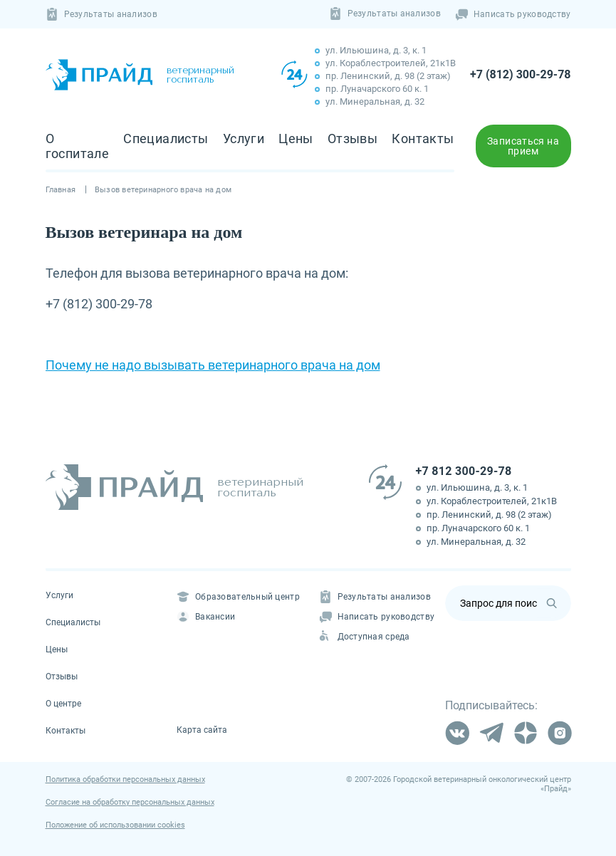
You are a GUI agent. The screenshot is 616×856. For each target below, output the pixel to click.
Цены (296, 139)
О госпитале (78, 146)
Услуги (244, 139)
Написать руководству (513, 14)
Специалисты (166, 139)
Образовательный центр (238, 597)
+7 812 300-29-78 (464, 471)
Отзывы (353, 139)
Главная (61, 190)
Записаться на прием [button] (523, 146)
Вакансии (206, 617)
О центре (63, 704)
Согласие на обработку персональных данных (130, 802)
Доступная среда (365, 637)
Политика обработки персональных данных (125, 779)
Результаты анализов (101, 14)
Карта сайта (202, 730)
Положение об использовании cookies (115, 825)
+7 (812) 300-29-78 (520, 74)
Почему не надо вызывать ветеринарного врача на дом (213, 365)
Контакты (423, 139)
